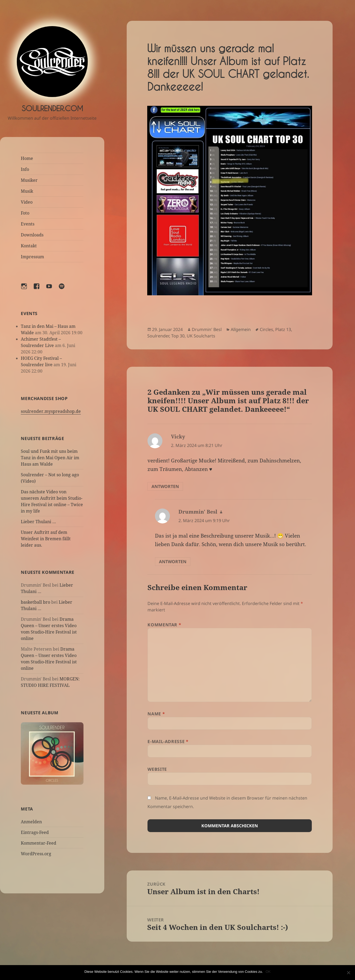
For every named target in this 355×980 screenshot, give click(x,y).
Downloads (32, 235)
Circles (266, 329)
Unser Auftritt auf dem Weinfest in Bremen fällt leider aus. (46, 539)
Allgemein (241, 329)
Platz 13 (283, 329)
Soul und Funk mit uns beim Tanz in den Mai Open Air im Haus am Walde (50, 458)
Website (157, 769)
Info (25, 169)
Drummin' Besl (207, 329)
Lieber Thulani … (38, 522)
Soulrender (158, 336)
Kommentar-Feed (39, 843)
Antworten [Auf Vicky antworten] (165, 486)
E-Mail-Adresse (168, 741)
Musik (27, 191)
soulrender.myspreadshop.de (51, 411)
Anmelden (31, 822)
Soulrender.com (52, 108)
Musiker (29, 180)
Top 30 (178, 336)
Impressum (32, 257)
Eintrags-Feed (35, 832)
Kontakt (29, 246)
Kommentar (164, 625)
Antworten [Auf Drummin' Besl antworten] (173, 562)
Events (28, 224)
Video (27, 202)
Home (27, 158)
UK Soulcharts (201, 336)
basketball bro (35, 602)
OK (268, 972)
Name (156, 714)
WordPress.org (36, 854)
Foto (25, 213)
